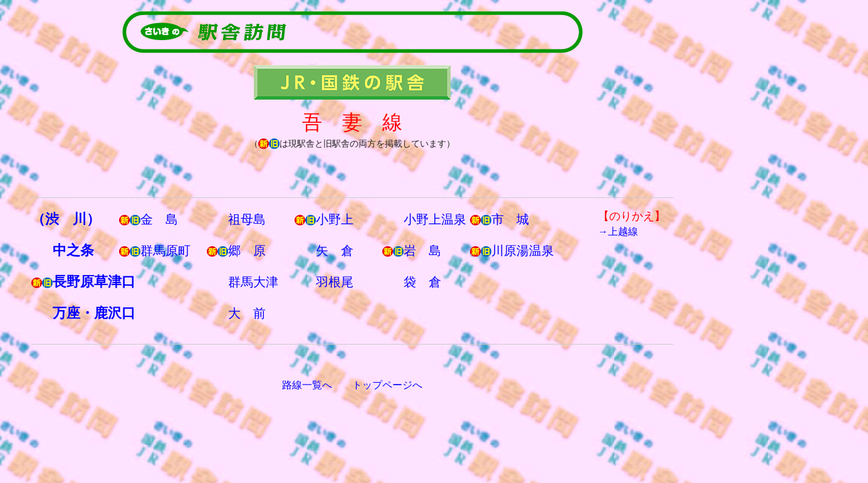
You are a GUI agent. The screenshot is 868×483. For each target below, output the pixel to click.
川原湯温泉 (523, 251)
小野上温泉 (435, 219)
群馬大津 (253, 282)
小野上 (335, 219)
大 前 (247, 313)
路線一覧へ (307, 385)
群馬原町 (165, 251)
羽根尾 (335, 282)
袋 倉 (422, 282)
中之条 (73, 250)
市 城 (510, 219)
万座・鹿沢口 (94, 313)
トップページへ (387, 385)
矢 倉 (335, 251)
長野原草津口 (94, 282)
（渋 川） (66, 219)
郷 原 (247, 251)
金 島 (159, 219)
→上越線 (618, 231)
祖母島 (247, 219)
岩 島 (422, 251)
